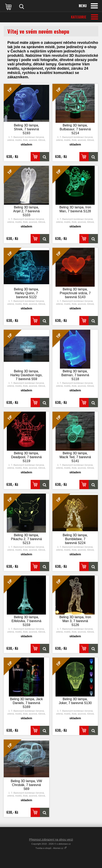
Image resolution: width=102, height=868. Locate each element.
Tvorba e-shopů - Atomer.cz (51, 848)
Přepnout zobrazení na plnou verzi (51, 840)
